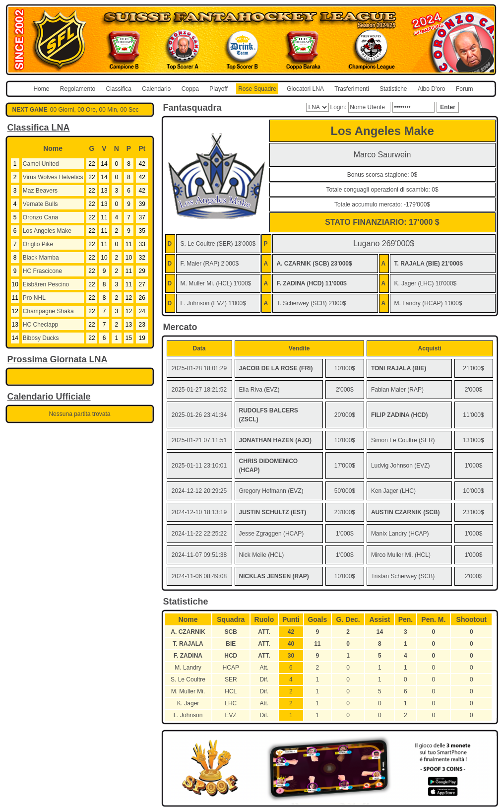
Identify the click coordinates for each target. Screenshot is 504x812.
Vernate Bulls (40, 204)
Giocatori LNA (305, 89)
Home (41, 89)
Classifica (119, 89)
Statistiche (393, 89)
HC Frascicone (42, 271)
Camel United (41, 164)
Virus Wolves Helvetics (53, 177)
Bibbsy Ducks (41, 338)
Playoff (218, 89)
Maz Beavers (40, 191)
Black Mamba (41, 258)
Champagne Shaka (48, 311)
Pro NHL (34, 298)
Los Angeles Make (47, 231)
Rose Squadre (257, 89)
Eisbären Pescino (46, 284)
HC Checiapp (40, 325)
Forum (465, 89)
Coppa (190, 89)
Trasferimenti (352, 89)
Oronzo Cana (40, 217)
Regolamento (78, 89)
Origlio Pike (38, 244)
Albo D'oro (432, 89)
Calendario (156, 89)
